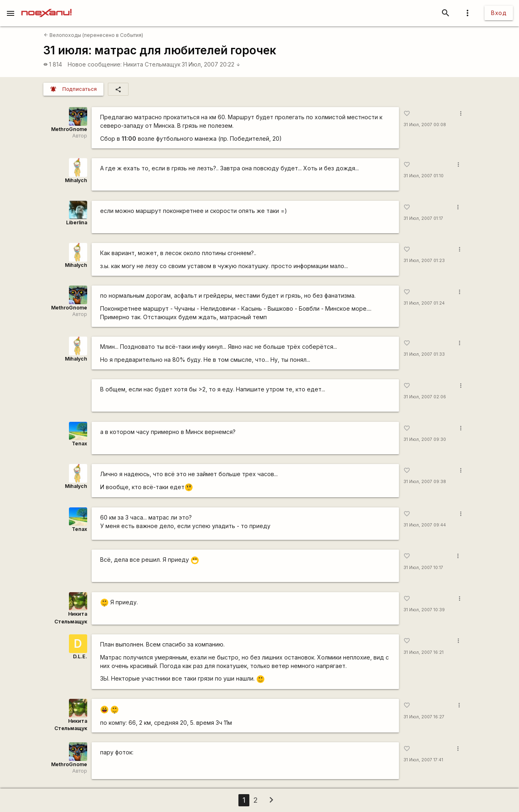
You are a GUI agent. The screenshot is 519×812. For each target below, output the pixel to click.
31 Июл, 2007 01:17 (423, 218)
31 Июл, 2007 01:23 (424, 261)
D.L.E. (80, 656)
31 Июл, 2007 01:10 (424, 176)
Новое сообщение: (95, 64)
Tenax (79, 444)
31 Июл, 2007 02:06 (425, 397)
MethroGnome (69, 129)
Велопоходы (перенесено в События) (93, 35)
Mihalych (76, 180)
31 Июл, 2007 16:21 (424, 652)
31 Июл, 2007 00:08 (425, 125)
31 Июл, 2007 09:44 (425, 525)
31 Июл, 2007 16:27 (424, 717)
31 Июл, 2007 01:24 (424, 303)
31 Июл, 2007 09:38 (425, 482)
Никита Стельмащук (152, 64)
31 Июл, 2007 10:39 (424, 610)
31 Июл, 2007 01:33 (424, 354)
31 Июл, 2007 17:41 (423, 760)
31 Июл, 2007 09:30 (425, 439)
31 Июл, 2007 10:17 (423, 568)
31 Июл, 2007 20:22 (211, 64)
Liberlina (77, 222)
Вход (499, 13)
